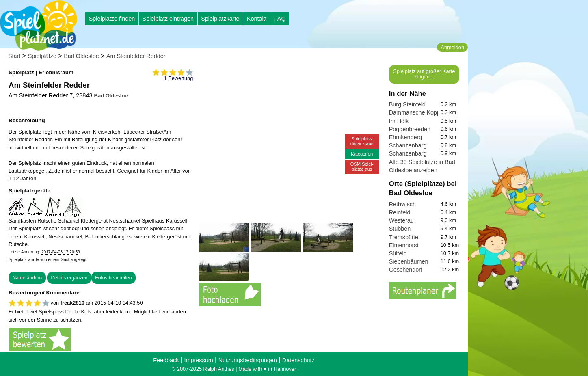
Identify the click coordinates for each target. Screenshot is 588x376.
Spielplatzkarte (220, 19)
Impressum (198, 360)
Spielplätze (42, 56)
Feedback (166, 360)
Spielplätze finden (112, 19)
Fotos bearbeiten (113, 278)
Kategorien (362, 154)
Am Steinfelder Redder (136, 56)
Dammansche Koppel (417, 112)
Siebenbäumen (409, 261)
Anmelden (452, 47)
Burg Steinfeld (407, 104)
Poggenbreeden (410, 129)
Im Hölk (399, 121)
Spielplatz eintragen (168, 19)
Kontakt (257, 19)
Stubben (400, 229)
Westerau (401, 220)
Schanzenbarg (408, 145)
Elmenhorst (404, 245)
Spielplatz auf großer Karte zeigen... (424, 74)
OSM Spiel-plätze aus (362, 166)
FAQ (280, 19)
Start (14, 56)
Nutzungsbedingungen (248, 360)
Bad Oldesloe (81, 56)
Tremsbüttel (404, 237)
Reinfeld (400, 212)
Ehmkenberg (406, 137)
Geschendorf (406, 270)
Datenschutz (298, 360)
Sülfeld (398, 253)
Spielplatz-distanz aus (362, 141)
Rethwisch (402, 204)
